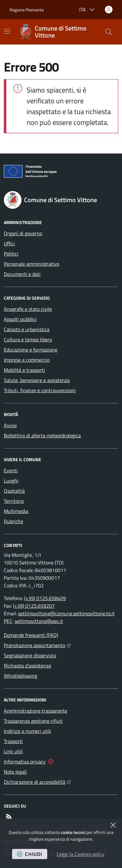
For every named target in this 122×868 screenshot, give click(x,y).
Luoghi (11, 481)
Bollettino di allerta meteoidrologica (42, 435)
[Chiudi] (113, 825)
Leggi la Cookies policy (81, 854)
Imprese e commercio (27, 360)
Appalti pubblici (20, 319)
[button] (109, 32)
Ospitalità (14, 491)
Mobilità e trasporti (24, 370)
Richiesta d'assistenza (27, 666)
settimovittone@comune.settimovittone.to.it (66, 613)
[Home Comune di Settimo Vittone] (60, 32)
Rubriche (13, 521)
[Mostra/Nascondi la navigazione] (7, 31)
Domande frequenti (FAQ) (31, 635)
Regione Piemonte (27, 10)
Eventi (11, 470)
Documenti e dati (22, 274)
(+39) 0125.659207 (34, 606)
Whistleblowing (20, 676)
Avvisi (10, 425)
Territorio (14, 501)
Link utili (13, 751)
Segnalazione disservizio (30, 655)
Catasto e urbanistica (27, 329)
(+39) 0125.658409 (45, 598)
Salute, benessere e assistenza (37, 380)
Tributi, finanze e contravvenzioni (40, 390)
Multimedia (16, 511)
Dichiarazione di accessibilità (37, 781)
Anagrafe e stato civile (28, 309)
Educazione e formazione (31, 350)
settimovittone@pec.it (39, 621)
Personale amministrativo (32, 264)
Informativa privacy (25, 762)
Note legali (15, 772)
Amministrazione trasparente (35, 711)
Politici (11, 254)
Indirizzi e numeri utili (27, 731)
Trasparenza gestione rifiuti (33, 721)
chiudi (30, 854)
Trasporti (13, 741)
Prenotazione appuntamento (37, 645)
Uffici (9, 243)
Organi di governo (23, 233)
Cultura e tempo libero (28, 339)
